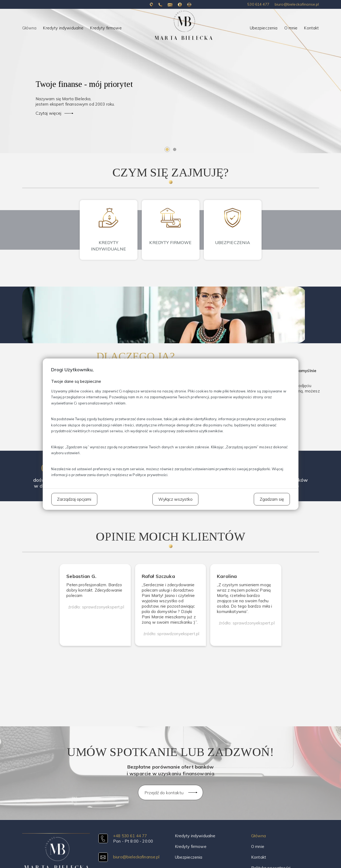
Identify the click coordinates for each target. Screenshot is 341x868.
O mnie (291, 28)
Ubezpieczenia (264, 28)
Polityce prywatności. (150, 475)
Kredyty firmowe (106, 28)
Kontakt (311, 28)
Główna (29, 28)
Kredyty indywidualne (63, 28)
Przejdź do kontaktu (164, 793)
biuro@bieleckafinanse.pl (297, 4)
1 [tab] (167, 149)
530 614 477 (258, 4)
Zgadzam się (272, 499)
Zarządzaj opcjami (74, 499)
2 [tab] (175, 149)
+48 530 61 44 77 (130, 836)
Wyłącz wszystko (175, 499)
